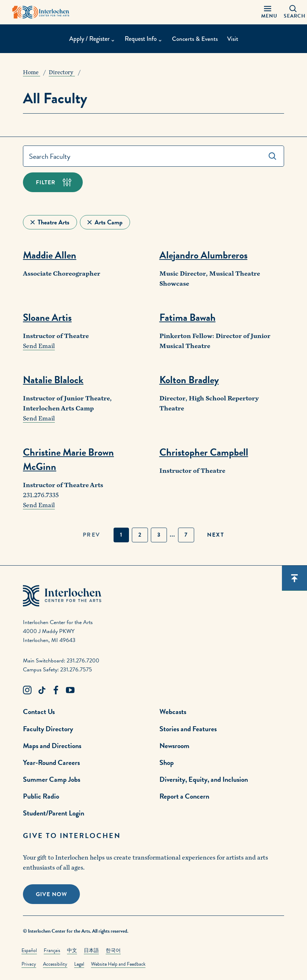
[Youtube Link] (70, 690)
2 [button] (140, 535)
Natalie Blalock (53, 380)
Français (52, 950)
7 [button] (186, 535)
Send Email (39, 346)
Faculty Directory (48, 729)
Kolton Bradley (189, 380)
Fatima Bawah (188, 317)
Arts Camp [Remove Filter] (109, 222)
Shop (167, 762)
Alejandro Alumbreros (203, 255)
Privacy (29, 964)
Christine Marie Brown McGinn (68, 459)
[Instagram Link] (27, 690)
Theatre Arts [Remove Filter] (54, 222)
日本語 (91, 950)
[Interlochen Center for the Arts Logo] (41, 12)
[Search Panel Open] (293, 12)
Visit (233, 39)
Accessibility (55, 964)
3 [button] (159, 535)
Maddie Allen (50, 255)
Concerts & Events (195, 39)
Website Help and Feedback (118, 964)
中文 (72, 950)
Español (29, 950)
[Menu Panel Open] (268, 12)
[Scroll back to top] (294, 578)
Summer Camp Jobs (52, 779)
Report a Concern (184, 796)
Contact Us (39, 712)
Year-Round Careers (51, 762)
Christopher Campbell (204, 452)
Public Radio (41, 796)
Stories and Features (188, 729)
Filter (46, 182)
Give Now (51, 894)
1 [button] (121, 535)
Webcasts (173, 712)
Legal (79, 964)
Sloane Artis (47, 317)
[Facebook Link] (56, 690)
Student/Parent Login (54, 813)
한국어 (113, 950)
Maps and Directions (52, 746)
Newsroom (174, 746)
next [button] (216, 535)
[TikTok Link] (42, 690)
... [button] (172, 535)
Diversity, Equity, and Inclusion (204, 779)
